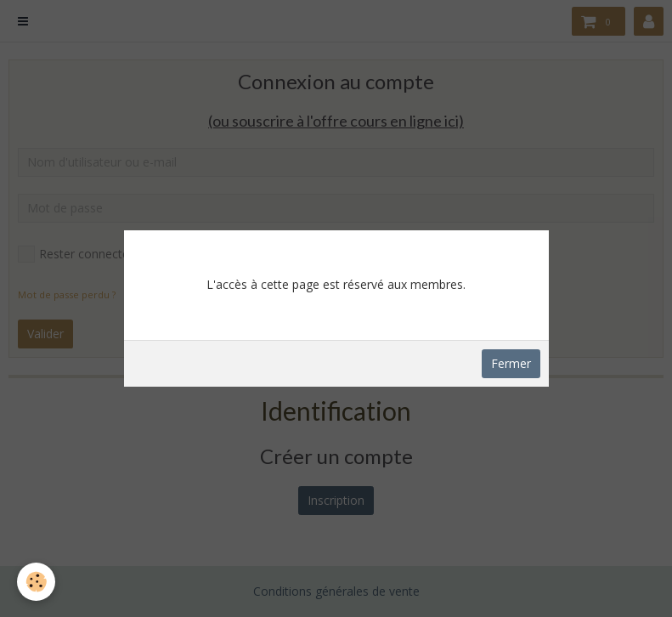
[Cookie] (36, 582)
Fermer (511, 363)
